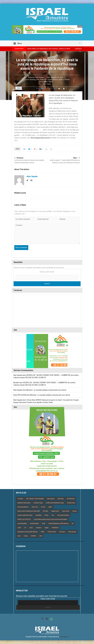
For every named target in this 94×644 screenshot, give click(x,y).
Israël (60, 80)
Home (14, 89)
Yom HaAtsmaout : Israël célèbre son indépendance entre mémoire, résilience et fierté (46, 49)
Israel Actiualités (22, 524)
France (56, 80)
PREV (43, 532)
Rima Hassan (72, 532)
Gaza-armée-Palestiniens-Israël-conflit (29, 511)
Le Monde (66, 80)
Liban (31, 528)
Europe (50, 80)
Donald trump (71, 503)
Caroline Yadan (38, 503)
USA (41, 536)
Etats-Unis (44, 80)
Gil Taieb (45, 511)
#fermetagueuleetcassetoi (40, 138)
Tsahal (51, 82)
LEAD (19, 528)
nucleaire (39, 528)
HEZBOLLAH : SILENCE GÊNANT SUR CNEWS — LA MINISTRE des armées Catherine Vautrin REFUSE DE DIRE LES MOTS (44, 384)
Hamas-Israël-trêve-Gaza (25, 515)
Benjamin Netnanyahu (24, 503)
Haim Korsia (66, 511)
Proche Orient (43, 82)
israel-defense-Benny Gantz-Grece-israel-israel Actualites (51, 519)
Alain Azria (61, 499)
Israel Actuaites (34, 524)
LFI (25, 528)
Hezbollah (38, 515)
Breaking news (34, 80)
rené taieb (62, 532)
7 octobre (20, 499)
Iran (53, 515)
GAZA (50, 507)
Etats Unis (35, 507)
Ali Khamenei (71, 499)
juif (73, 524)
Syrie (19, 536)
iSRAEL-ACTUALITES (24, 519)
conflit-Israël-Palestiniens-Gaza (55, 503)
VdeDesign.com (64, 637)
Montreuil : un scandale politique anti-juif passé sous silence (46, 390)
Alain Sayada (39, 77)
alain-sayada (51, 499)
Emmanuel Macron (23, 507)
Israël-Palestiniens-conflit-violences (59, 524)
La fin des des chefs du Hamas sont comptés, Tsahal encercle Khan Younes (31, 160)
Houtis (47, 515)
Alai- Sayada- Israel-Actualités (35, 499)
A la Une (26, 80)
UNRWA (33, 536)
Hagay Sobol (55, 511)
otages (47, 528)
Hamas (75, 511)
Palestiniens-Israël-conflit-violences (28, 532)
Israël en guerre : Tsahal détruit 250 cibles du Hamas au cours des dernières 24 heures (63, 160)
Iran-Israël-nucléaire (63, 515)
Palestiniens (55, 528)
